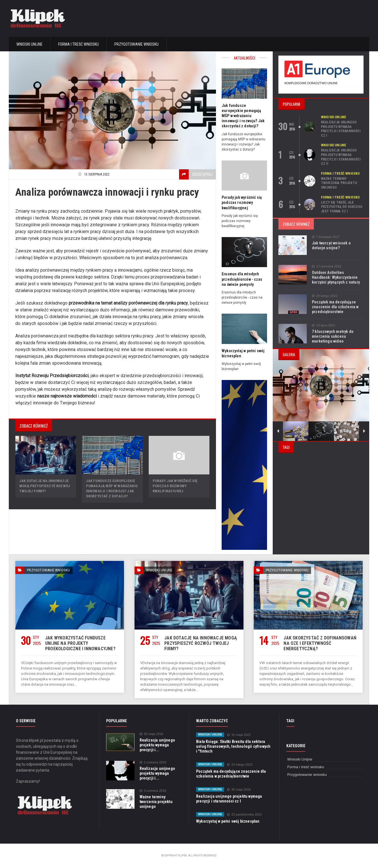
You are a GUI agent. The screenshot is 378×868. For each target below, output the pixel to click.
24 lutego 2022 (324, 296)
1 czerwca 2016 (153, 762)
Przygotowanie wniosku (136, 44)
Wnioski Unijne (30, 44)
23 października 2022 (243, 815)
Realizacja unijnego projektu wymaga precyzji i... (157, 745)
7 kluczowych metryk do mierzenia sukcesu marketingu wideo (332, 336)
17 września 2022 (326, 266)
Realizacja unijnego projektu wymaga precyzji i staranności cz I (340, 129)
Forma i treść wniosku (78, 44)
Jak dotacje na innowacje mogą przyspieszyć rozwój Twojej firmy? (44, 486)
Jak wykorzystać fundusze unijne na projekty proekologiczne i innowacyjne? (82, 643)
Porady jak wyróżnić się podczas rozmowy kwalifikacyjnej (175, 486)
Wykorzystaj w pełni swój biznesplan (227, 821)
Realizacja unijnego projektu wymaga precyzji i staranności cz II (340, 157)
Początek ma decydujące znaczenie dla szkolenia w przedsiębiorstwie (335, 307)
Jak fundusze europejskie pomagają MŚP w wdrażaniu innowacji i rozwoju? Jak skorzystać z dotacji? (242, 116)
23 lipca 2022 (323, 325)
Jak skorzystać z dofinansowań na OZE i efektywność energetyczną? (319, 643)
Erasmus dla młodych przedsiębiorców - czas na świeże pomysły (244, 279)
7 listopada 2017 (325, 237)
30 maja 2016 (151, 734)
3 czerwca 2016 (153, 791)
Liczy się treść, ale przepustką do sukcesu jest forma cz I (341, 207)
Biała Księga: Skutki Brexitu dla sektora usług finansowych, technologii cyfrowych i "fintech (233, 746)
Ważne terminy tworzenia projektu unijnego (339, 183)
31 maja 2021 (238, 735)
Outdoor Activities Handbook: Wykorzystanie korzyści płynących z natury (337, 277)
